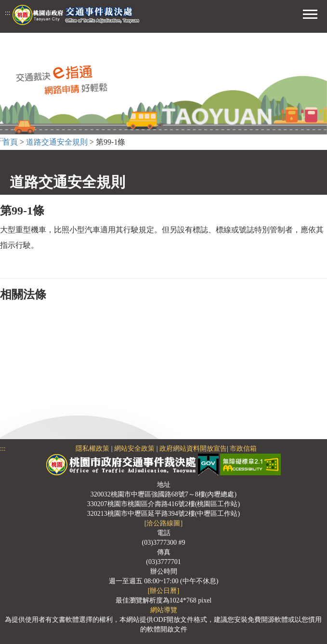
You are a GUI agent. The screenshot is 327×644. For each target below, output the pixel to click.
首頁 (10, 142)
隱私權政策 (92, 449)
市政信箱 (243, 449)
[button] (310, 13)
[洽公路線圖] (163, 523)
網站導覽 (164, 610)
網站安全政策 (134, 449)
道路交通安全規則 (57, 142)
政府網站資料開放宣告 (193, 449)
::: (8, 13)
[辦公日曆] (163, 591)
